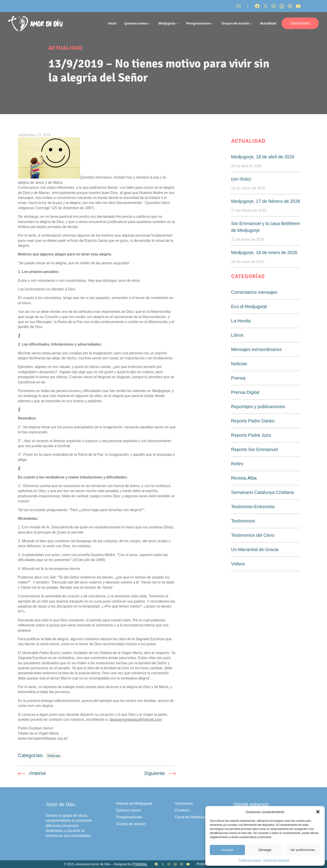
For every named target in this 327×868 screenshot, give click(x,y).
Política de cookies (250, 860)
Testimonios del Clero (253, 535)
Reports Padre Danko (253, 421)
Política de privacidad (276, 860)
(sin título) (241, 179)
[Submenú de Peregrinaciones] (213, 23)
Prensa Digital (245, 392)
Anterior (37, 773)
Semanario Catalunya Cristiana (263, 492)
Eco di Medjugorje (249, 306)
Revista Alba (244, 478)
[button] (318, 812)
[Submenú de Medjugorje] (177, 23)
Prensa (238, 378)
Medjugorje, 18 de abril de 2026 (263, 157)
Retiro (237, 464)
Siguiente (155, 773)
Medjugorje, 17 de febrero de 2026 (266, 201)
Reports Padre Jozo (251, 435)
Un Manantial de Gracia (255, 549)
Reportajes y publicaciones (258, 407)
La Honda (241, 321)
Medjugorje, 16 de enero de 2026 (264, 253)
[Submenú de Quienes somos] (150, 23)
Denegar (265, 850)
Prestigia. (140, 864)
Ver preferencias (303, 850)
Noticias (54, 756)
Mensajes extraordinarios (256, 349)
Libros (237, 335)
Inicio (112, 23)
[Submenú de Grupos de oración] (251, 23)
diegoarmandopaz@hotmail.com (136, 719)
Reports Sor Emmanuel (255, 449)
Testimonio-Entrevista (253, 507)
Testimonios (243, 521)
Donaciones (300, 23)
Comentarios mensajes (254, 292)
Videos (238, 564)
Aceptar (228, 850)
